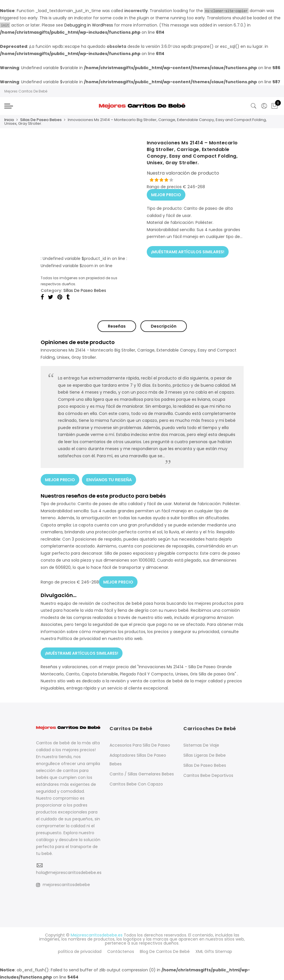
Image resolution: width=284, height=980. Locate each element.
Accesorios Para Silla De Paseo (140, 745)
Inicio (9, 120)
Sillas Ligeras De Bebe (205, 755)
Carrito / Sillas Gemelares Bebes (142, 774)
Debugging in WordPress (89, 25)
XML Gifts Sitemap (214, 951)
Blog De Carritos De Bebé (165, 951)
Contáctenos (121, 951)
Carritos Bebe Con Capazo (136, 784)
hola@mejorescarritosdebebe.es (69, 872)
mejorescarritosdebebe (63, 884)
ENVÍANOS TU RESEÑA (109, 479)
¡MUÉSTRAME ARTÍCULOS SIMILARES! (188, 252)
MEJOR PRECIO (166, 195)
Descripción (164, 326)
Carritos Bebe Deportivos (208, 775)
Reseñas (117, 326)
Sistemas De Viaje (201, 745)
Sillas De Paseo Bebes (41, 120)
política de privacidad (80, 951)
